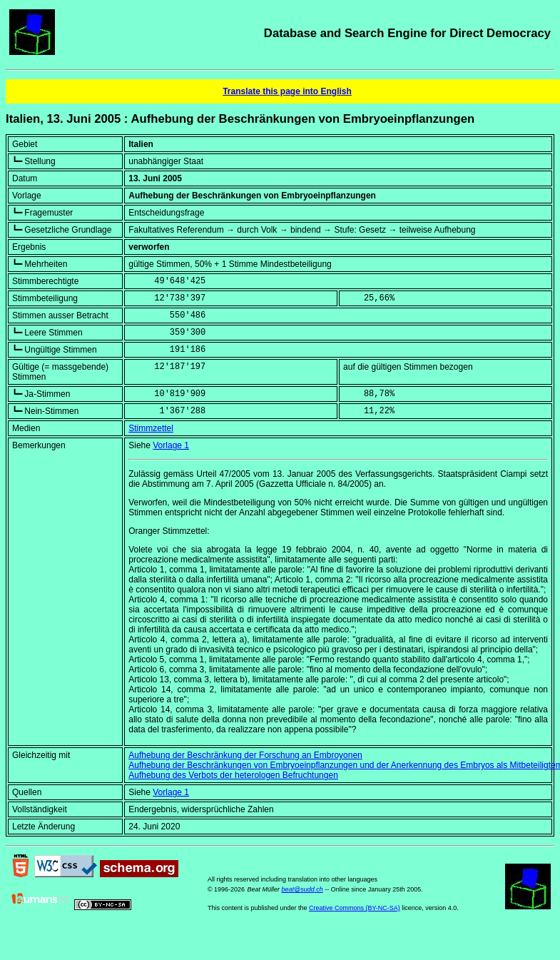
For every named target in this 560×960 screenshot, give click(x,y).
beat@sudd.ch (302, 889)
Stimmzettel (151, 428)
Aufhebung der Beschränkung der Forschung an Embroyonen (245, 755)
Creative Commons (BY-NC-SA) (355, 908)
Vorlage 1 (171, 445)
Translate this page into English (287, 91)
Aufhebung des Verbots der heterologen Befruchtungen (233, 775)
